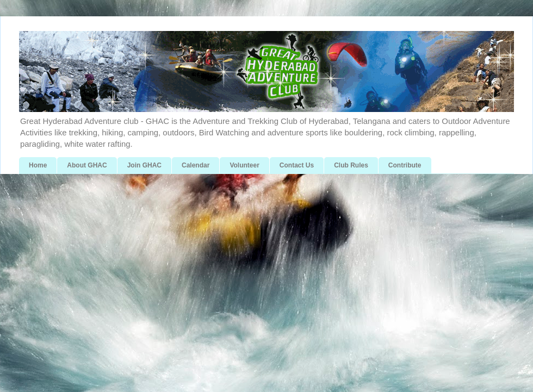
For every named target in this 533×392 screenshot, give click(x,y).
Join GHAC (144, 165)
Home (38, 165)
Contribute (405, 165)
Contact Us (297, 165)
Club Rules (351, 165)
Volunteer (244, 165)
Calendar (196, 165)
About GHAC (87, 165)
